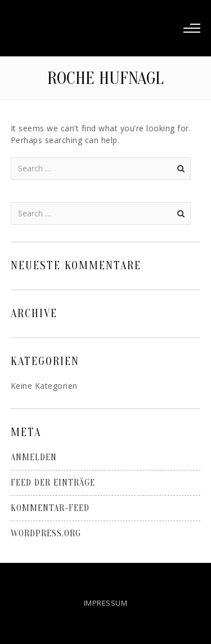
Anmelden (34, 458)
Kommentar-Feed (50, 508)
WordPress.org (46, 534)
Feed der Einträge (53, 483)
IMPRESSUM (106, 603)
